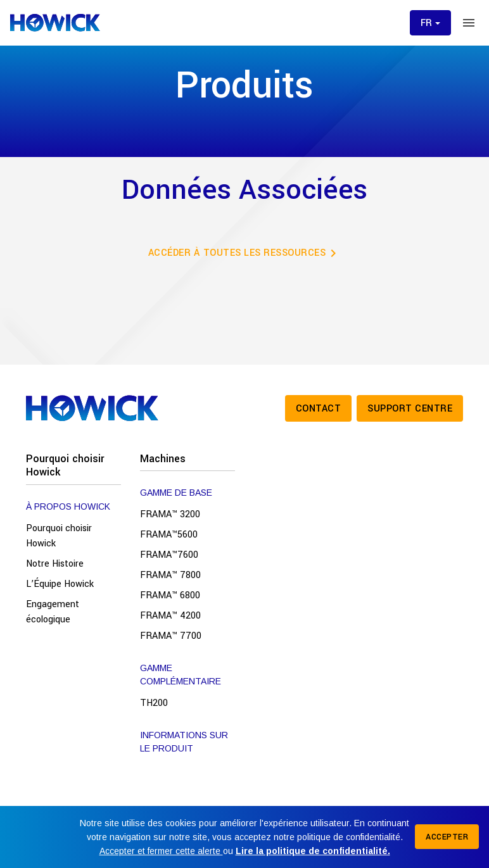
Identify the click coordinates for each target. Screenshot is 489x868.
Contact (319, 409)
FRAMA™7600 (169, 555)
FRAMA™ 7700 (171, 636)
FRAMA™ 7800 (170, 575)
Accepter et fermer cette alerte (161, 851)
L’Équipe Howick (60, 584)
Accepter (447, 837)
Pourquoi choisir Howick (65, 466)
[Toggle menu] (469, 23)
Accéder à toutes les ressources (245, 253)
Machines (163, 459)
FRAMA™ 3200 (170, 514)
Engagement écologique (53, 612)
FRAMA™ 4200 (170, 616)
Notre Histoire (55, 564)
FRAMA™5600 (169, 535)
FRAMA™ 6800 (170, 595)
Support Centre (410, 409)
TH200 (154, 703)
